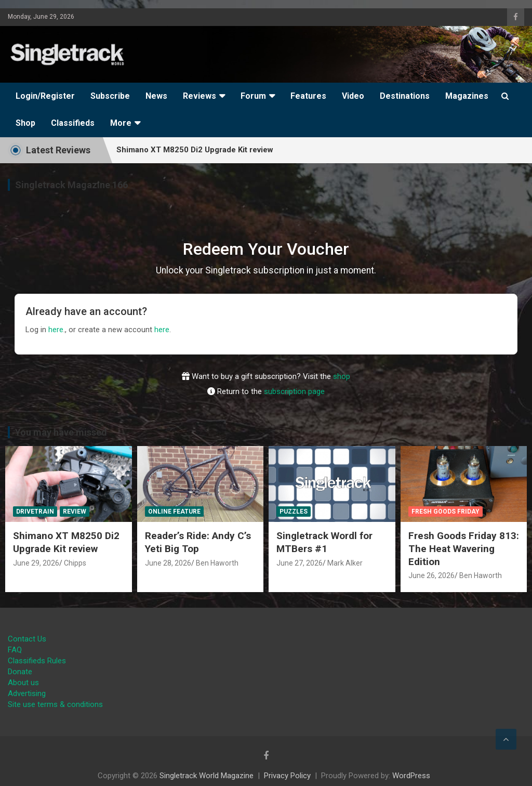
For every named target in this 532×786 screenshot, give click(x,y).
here (56, 330)
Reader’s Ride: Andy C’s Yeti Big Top (198, 542)
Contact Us (27, 639)
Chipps (75, 563)
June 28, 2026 (168, 563)
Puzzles (294, 512)
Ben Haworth (217, 563)
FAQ (15, 650)
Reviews (199, 96)
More (121, 123)
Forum (253, 96)
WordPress (411, 776)
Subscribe (110, 96)
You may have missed (61, 432)
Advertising (27, 693)
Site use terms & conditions (55, 704)
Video (353, 96)
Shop (25, 123)
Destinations (405, 96)
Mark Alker (345, 563)
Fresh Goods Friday (445, 512)
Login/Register (45, 96)
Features (308, 96)
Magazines (467, 96)
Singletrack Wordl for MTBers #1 (324, 542)
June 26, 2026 (431, 575)
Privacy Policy (287, 776)
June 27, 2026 (300, 563)
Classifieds (73, 123)
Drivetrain (35, 512)
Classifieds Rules (37, 661)
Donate (20, 672)
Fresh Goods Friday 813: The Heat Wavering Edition (464, 548)
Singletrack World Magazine (207, 776)
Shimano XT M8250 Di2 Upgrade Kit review (66, 542)
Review (75, 512)
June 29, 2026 (36, 563)
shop (342, 376)
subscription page (294, 391)
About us (23, 683)
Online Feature (174, 512)
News (156, 96)
